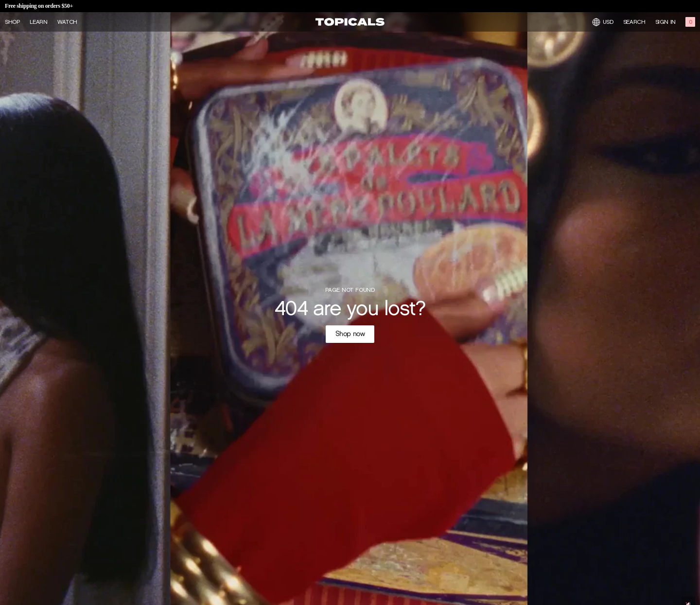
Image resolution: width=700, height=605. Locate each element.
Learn (39, 22)
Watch (67, 22)
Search (634, 22)
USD (603, 22)
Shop (12, 22)
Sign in (665, 22)
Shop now (350, 334)
